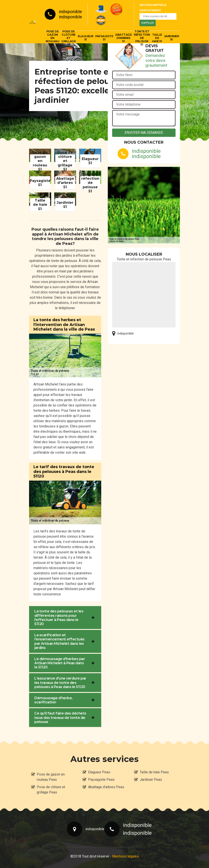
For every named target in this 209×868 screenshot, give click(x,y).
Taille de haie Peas (154, 772)
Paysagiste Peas (101, 780)
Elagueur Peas (99, 772)
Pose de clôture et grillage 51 (69, 38)
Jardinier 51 (172, 38)
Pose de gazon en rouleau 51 (53, 38)
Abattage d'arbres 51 (123, 38)
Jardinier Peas (151, 780)
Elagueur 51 (85, 38)
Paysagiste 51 (104, 38)
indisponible (70, 12)
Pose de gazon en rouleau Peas (51, 777)
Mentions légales (125, 856)
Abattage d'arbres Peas (106, 787)
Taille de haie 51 (157, 38)
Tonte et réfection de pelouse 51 (142, 38)
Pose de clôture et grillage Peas (51, 790)
